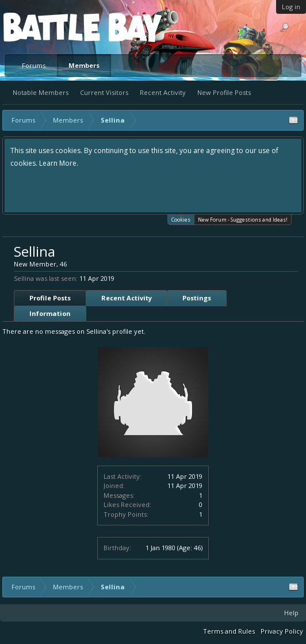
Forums (34, 65)
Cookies (181, 219)
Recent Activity (163, 92)
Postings (197, 298)
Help (291, 613)
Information (50, 313)
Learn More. (59, 163)
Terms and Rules (229, 631)
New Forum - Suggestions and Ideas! (243, 220)
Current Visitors (104, 92)
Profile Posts (50, 298)
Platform (45, 27)
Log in (291, 7)
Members (84, 65)
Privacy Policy (282, 631)
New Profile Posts (224, 92)
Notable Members (41, 92)
